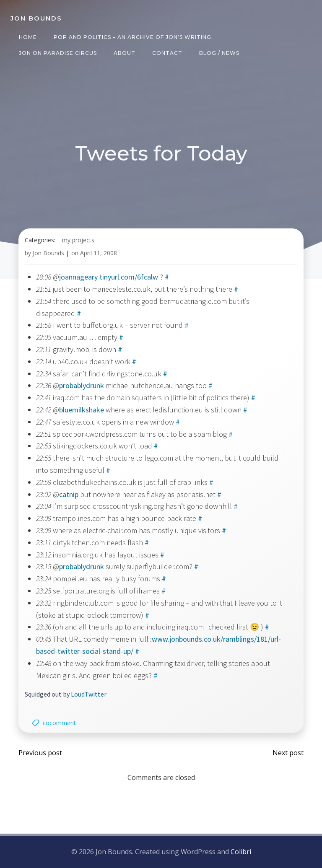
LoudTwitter (89, 695)
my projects (78, 240)
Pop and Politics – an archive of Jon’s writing (132, 37)
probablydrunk (82, 386)
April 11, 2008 (99, 253)
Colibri (241, 852)
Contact (167, 53)
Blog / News (219, 53)
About (124, 53)
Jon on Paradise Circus (57, 53)
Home (27, 37)
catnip (69, 495)
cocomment (60, 723)
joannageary (78, 278)
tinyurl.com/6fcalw (129, 278)
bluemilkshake (82, 410)
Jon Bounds (48, 253)
